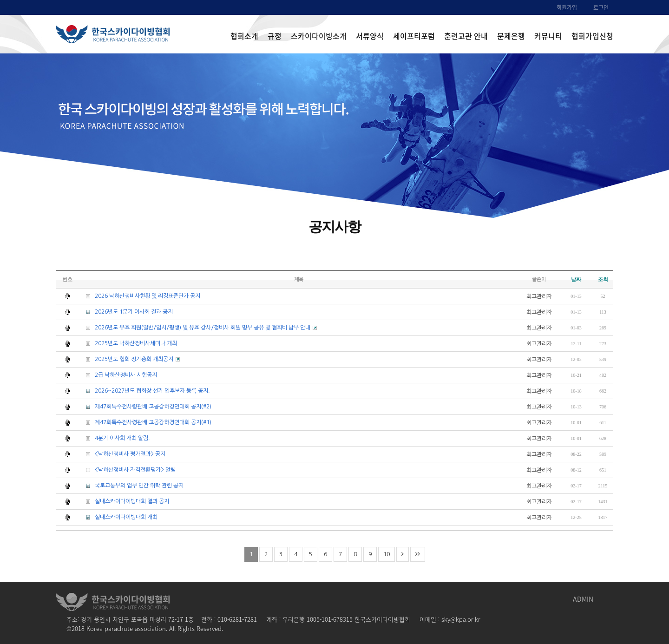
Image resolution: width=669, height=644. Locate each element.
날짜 (576, 279)
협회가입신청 (592, 36)
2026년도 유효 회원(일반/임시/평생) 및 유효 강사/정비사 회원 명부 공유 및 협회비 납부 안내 (198, 327)
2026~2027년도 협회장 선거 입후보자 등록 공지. (144, 391)
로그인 (601, 7)
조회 (603, 279)
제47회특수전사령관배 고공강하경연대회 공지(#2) (145, 406)
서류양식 (370, 36)
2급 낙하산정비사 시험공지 (118, 375)
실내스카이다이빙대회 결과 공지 (124, 501)
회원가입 (567, 7)
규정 (275, 36)
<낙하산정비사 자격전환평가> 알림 (127, 470)
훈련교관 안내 (466, 36)
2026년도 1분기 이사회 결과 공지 (126, 312)
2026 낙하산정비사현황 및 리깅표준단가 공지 (140, 296)
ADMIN (583, 599)
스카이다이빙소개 (319, 36)
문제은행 (511, 36)
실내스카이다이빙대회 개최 (118, 517)
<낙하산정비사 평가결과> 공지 (122, 454)
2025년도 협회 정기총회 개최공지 (129, 359)
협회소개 (244, 36)
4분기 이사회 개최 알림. (115, 438)
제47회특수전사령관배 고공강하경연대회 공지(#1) (145, 422)
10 (387, 554)
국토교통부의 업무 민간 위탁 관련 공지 (131, 485)
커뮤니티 (548, 36)
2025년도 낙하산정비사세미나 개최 (128, 343)
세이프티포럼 (414, 36)
